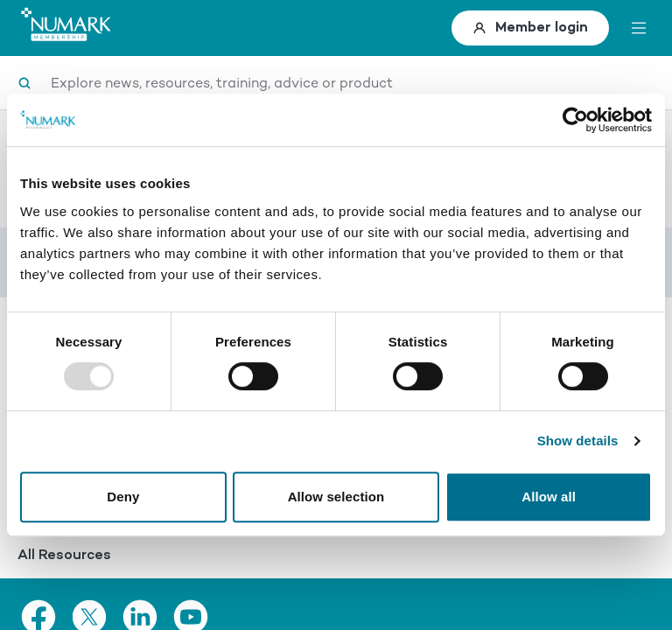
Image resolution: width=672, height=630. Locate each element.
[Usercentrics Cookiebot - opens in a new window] (575, 120)
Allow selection (336, 497)
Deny (123, 497)
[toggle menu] (639, 28)
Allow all (549, 497)
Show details (578, 441)
